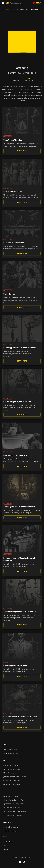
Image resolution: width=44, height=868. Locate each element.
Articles (6, 849)
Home (8, 10)
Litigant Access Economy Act (13, 800)
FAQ (5, 846)
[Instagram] (24, 862)
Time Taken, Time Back (12, 769)
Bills (15, 10)
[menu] (3, 3)
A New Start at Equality (11, 765)
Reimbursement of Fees (12, 808)
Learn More (22, 151)
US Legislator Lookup (11, 827)
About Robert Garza (10, 750)
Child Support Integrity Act (12, 784)
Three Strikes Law (10, 773)
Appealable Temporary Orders (14, 804)
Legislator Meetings (10, 831)
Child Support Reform (11, 796)
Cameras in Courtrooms (12, 781)
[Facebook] (20, 862)
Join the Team (8, 842)
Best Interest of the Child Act (13, 815)
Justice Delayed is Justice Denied (15, 777)
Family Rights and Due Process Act (15, 811)
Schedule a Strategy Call (12, 753)
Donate (37, 3)
